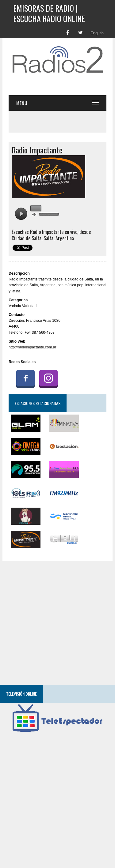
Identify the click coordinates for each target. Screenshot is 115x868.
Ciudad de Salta (27, 238)
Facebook (25, 378)
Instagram (48, 378)
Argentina (65, 238)
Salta (48, 238)
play (21, 214)
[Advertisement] (62, 85)
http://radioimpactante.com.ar (32, 347)
